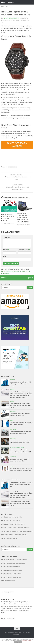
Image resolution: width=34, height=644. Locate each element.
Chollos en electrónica (8, 581)
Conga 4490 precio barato (9, 538)
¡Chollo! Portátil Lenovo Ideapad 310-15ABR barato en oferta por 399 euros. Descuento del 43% (23, 218)
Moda (12, 420)
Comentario (7, 237)
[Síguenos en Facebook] (32, 278)
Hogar (12, 390)
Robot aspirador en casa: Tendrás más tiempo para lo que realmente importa (20, 405)
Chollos (4, 7)
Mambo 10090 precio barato (10, 602)
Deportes (13, 411)
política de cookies (27, 640)
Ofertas (12, 380)
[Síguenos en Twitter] (29, 278)
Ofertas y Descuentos (12, 18)
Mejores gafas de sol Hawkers (10, 567)
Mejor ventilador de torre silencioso (12, 570)
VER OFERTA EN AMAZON (19, 145)
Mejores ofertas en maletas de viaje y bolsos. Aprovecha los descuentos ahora (21, 384)
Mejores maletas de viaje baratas (11, 574)
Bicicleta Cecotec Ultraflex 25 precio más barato (16, 528)
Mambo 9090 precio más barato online (13, 524)
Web (4, 256)
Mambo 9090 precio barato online (19, 604)
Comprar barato (15, 448)
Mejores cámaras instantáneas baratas (13, 563)
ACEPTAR (18, 642)
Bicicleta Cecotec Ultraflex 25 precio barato (14, 606)
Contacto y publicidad (8, 618)
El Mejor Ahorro (7, 2)
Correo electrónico (24, 250)
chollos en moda (13, 167)
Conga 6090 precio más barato (11, 521)
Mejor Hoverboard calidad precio (11, 577)
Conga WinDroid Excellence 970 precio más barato (17, 531)
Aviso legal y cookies (8, 592)
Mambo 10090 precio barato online (12, 517)
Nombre (6, 250)
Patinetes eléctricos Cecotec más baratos (14, 535)
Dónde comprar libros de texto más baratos (14, 560)
